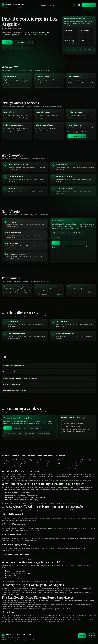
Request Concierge (89, 5)
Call (31, 42)
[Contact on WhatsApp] (79, 5)
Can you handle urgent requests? (49, 391)
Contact (52, 5)
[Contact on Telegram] (74, 5)
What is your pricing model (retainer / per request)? (49, 378)
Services (44, 5)
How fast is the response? (49, 384)
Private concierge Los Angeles (42, 592)
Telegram (7, 42)
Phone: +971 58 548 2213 (32, 428)
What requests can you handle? (49, 366)
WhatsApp (20, 42)
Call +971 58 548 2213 (79, 243)
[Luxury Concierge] (13, 5)
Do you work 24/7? (49, 372)
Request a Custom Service (77, 136)
